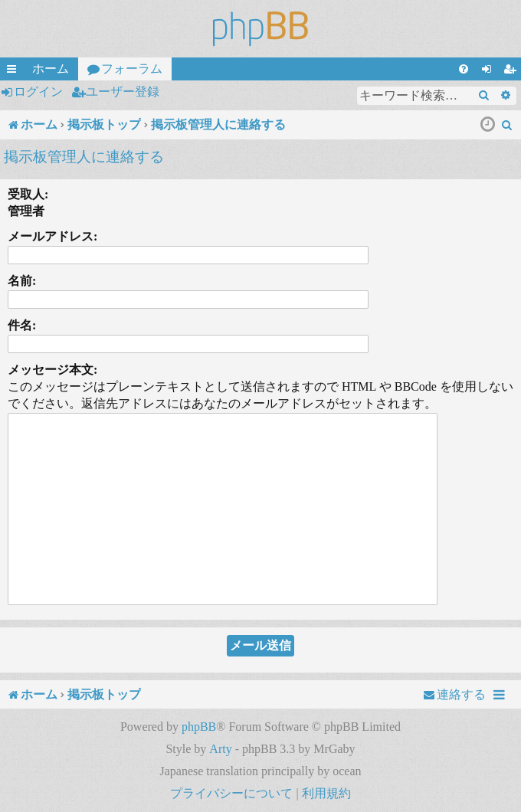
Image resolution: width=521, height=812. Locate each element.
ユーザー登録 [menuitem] (513, 71)
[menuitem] (464, 69)
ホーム (51, 69)
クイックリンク (15, 71)
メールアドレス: (52, 236)
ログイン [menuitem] (490, 71)
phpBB (199, 727)
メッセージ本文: (52, 370)
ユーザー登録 (123, 92)
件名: (22, 325)
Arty (220, 749)
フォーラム (132, 69)
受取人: (28, 194)
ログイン (38, 92)
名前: (22, 281)
